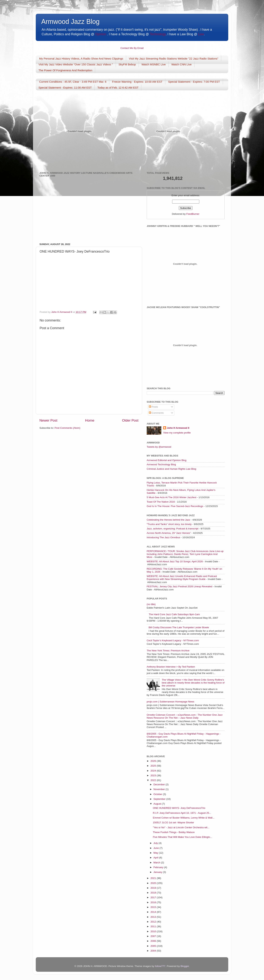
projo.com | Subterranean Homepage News (170, 702)
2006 (154, 941)
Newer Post (48, 420)
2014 (154, 912)
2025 (154, 766)
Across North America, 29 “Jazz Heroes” (169, 533)
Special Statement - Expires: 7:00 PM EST (194, 82)
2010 (154, 931)
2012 (154, 922)
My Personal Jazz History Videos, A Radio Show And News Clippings (81, 59)
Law (201, 34)
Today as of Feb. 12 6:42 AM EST (118, 88)
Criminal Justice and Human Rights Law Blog (171, 469)
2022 (154, 780)
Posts (153, 407)
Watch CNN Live (181, 64)
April (156, 858)
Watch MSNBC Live (154, 64)
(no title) (151, 604)
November (159, 789)
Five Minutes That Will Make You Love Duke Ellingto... (183, 837)
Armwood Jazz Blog (70, 22)
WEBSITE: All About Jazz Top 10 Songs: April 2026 (175, 561)
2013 (154, 917)
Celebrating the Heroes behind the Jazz (168, 520)
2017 (154, 897)
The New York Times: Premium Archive (168, 651)
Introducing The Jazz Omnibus (163, 537)
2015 (154, 907)
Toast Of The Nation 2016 (161, 502)
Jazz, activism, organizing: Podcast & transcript (173, 529)
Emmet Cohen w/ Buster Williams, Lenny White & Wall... (184, 818)
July (156, 843)
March (157, 863)
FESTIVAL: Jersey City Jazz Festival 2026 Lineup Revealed (179, 586)
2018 (154, 893)
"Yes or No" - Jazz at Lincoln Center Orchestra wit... (181, 827)
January (158, 872)
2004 (154, 951)
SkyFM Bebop (127, 64)
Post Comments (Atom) (67, 428)
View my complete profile (177, 433)
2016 (154, 902)
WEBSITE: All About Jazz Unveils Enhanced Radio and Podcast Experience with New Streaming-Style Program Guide (182, 578)
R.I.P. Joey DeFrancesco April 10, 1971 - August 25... (182, 813)
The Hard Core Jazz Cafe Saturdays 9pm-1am (174, 614)
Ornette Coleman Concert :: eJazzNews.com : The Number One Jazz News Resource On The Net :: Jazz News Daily (185, 716)
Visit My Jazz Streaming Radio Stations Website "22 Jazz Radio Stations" (174, 59)
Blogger (185, 966)
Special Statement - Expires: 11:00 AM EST (65, 88)
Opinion (101, 34)
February (159, 867)
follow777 (160, 966)
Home (90, 420)
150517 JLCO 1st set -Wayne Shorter (174, 822)
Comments (156, 413)
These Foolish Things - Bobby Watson (174, 832)
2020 (154, 883)
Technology (158, 34)
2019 (154, 888)
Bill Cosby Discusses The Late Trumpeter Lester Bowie (179, 627)
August (158, 804)
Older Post (130, 420)
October (158, 794)
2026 (154, 761)
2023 (154, 775)
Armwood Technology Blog (161, 464)
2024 (154, 771)
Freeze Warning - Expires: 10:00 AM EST (137, 82)
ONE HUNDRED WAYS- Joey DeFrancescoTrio (179, 808)
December (159, 784)
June (156, 848)
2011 (154, 926)
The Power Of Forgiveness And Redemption (65, 70)
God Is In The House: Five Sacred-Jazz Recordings (175, 506)
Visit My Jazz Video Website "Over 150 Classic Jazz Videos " (76, 64)
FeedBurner (193, 214)
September (160, 799)
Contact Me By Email (132, 48)
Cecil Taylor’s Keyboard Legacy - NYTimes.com (173, 640)
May (156, 853)
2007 (154, 936)
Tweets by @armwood (159, 447)
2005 (154, 946)
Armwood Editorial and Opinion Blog (167, 460)
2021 (154, 878)
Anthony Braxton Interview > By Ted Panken (171, 667)
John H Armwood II (178, 428)
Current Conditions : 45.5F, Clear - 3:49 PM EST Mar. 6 (73, 82)
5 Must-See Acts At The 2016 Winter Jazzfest (172, 497)
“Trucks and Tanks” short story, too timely (169, 524)
